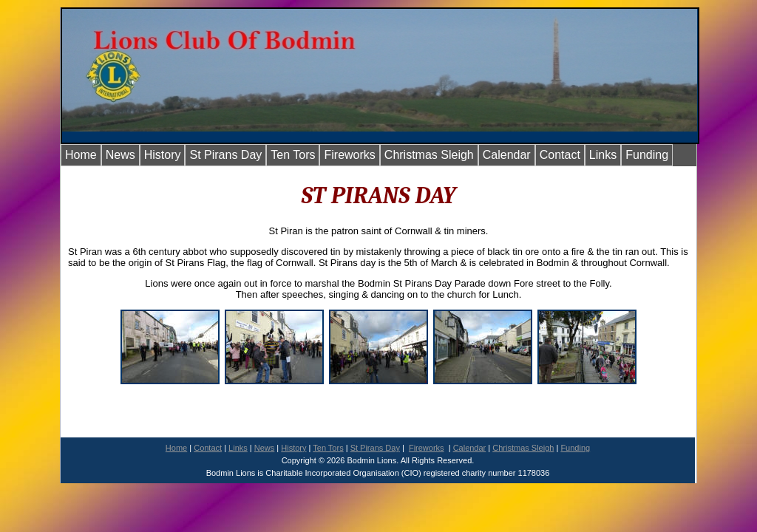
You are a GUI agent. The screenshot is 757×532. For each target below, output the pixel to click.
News (120, 155)
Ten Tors (293, 155)
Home (81, 155)
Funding (647, 155)
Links (603, 155)
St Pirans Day (225, 155)
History (163, 155)
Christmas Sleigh (429, 155)
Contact (560, 155)
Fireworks (349, 155)
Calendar (507, 155)
